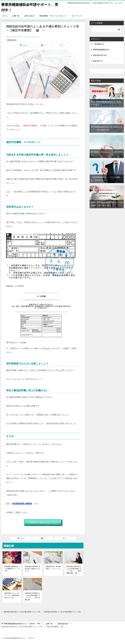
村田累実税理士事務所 (22, 504)
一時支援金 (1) (99, 44)
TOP (22, 624)
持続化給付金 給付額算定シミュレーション (53, 568)
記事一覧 (16, 16)
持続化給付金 (12, 40)
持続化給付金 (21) (100, 55)
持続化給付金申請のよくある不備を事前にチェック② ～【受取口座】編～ (23, 612)
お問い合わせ (29, 16)
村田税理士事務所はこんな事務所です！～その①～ (12, 569)
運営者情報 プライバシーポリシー (53, 16)
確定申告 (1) (98, 61)
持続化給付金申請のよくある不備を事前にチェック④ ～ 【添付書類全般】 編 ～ (74, 570)
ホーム (5, 16)
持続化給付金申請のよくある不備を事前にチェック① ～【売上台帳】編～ (33, 596)
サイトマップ (77, 16)
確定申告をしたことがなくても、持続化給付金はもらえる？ (12, 595)
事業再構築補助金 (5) (101, 50)
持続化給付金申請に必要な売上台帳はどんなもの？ (33, 569)
